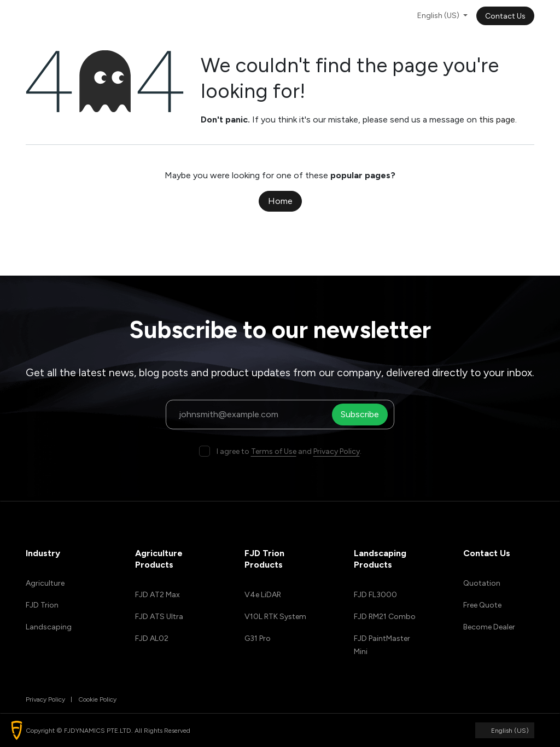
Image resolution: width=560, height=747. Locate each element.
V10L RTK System (275, 617)
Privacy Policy (337, 451)
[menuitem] (157, 16)
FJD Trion (42, 605)
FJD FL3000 (375, 595)
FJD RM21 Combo (385, 617)
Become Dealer (489, 627)
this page (497, 119)
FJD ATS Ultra (159, 617)
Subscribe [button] (361, 414)
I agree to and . (289, 451)
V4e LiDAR (263, 595)
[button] (17, 730)
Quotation (482, 583)
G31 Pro (258, 638)
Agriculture (45, 583)
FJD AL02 (152, 638)
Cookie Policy (97, 699)
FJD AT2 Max (157, 595)
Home (280, 201)
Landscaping (49, 627)
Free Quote (482, 605)
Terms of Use (274, 451)
